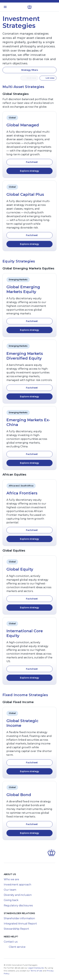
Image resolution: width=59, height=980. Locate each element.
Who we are (11, 879)
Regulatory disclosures (18, 905)
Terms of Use (36, 971)
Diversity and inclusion (18, 895)
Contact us (11, 942)
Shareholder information (19, 918)
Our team (10, 890)
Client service (15, 947)
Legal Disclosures (36, 968)
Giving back (11, 900)
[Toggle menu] (5, 7)
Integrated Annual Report (20, 924)
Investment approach (17, 885)
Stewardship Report (16, 929)
